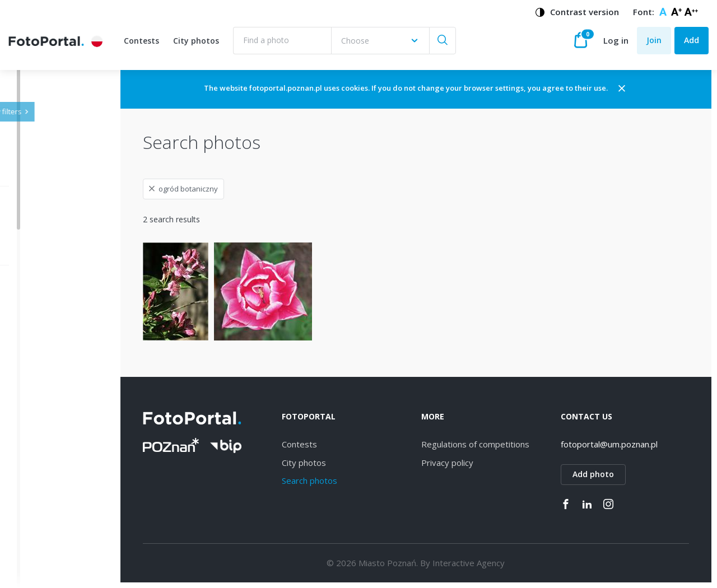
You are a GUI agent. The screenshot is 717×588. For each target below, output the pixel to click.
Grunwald (52, 508)
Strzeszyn (52, 449)
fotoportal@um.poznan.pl (624, 444)
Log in (616, 40)
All (39, 314)
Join (654, 40)
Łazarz (46, 469)
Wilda (45, 353)
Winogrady (54, 391)
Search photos (354, 480)
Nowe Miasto (59, 547)
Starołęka (52, 430)
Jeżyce (46, 333)
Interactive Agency (498, 563)
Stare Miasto (58, 527)
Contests (141, 41)
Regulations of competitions (505, 444)
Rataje (46, 489)
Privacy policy (477, 463)
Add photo (608, 474)
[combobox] (380, 41)
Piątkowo (52, 566)
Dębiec (47, 372)
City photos (196, 41)
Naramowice (58, 411)
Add (692, 40)
